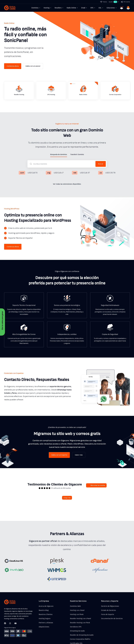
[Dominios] (36, 8)
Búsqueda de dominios (59, 149)
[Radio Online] (72, 8)
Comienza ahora (13, 60)
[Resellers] (59, 8)
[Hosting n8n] (122, 8)
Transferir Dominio (77, 149)
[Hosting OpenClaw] (128, 8)
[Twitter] (10, 618)
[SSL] (101, 8)
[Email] (84, 8)
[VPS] (93, 8)
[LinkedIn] (15, 618)
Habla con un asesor (33, 60)
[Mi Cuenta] (125, 2)
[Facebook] (5, 618)
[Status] (104, 2)
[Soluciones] (112, 8)
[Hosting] (47, 8)
